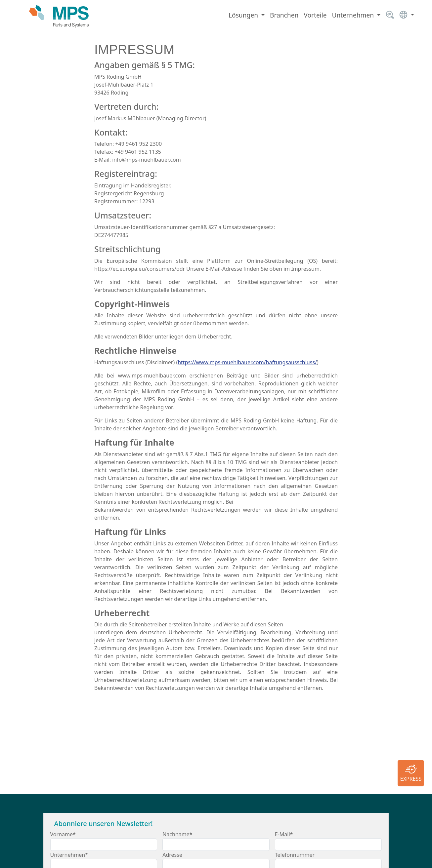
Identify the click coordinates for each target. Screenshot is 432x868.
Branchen (284, 15)
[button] (407, 16)
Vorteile (315, 15)
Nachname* (177, 834)
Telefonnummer (295, 855)
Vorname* (63, 834)
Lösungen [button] (244, 15)
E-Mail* (284, 834)
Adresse (172, 855)
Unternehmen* (69, 855)
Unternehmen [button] (354, 15)
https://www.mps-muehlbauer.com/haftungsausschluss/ (247, 362)
